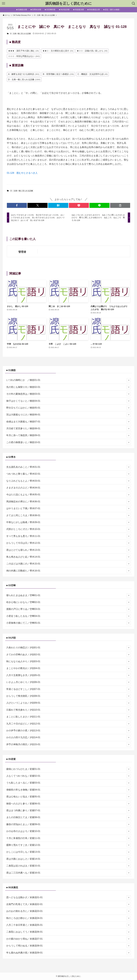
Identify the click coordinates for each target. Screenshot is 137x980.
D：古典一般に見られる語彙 (20, 34)
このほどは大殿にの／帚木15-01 (69, 564)
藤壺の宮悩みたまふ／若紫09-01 (69, 824)
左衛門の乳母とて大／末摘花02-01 (69, 904)
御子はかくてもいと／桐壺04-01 (69, 401)
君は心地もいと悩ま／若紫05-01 (69, 797)
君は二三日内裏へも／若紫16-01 (69, 873)
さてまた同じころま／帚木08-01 (69, 515)
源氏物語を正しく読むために (68, 4)
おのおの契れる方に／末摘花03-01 (69, 911)
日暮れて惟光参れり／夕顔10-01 (69, 710)
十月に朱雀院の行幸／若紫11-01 (69, 838)
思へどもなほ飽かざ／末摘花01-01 (69, 897)
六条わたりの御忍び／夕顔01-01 (69, 648)
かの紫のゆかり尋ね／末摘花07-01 (69, 939)
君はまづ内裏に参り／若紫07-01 (69, 811)
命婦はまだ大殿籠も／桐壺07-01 (69, 422)
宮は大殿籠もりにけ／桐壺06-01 (69, 415)
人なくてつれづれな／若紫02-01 (69, 776)
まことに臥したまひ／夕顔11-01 (69, 717)
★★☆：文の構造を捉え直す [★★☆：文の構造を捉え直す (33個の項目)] (58, 51)
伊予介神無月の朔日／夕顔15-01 (69, 744)
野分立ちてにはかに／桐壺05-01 (69, 408)
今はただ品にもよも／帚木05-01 (69, 495)
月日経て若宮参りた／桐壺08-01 (69, 429)
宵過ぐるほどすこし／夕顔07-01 (69, 689)
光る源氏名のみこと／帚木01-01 (69, 467)
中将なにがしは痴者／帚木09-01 (69, 522)
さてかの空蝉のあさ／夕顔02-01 (69, 655)
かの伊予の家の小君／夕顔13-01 (69, 731)
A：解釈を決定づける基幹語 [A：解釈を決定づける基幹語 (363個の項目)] (24, 74)
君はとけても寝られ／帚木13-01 (69, 550)
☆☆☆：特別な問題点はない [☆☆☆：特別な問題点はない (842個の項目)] (24, 56)
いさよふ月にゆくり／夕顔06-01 (69, 682)
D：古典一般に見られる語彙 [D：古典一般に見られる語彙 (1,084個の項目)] (24, 79)
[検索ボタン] (133, 4)
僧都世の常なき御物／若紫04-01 (69, 790)
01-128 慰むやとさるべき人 (22, 173)
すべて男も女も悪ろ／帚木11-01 (69, 536)
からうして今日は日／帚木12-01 (69, 543)
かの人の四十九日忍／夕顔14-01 (69, 737)
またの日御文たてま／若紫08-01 (69, 818)
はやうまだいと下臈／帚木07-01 (69, 508)
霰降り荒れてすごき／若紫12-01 (69, 845)
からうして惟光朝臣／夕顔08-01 (69, 696)
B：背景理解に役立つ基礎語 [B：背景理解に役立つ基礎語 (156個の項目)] (58, 74)
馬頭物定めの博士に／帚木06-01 (69, 502)
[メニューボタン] (4, 4)
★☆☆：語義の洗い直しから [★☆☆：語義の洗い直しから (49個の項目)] (92, 51)
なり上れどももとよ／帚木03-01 (69, 481)
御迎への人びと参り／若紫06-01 (69, 804)
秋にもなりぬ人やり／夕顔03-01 (69, 661)
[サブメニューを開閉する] (129, 380)
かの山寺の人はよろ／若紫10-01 (69, 831)
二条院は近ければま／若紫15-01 (69, 866)
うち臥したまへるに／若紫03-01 (69, 783)
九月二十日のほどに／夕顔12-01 (69, 724)
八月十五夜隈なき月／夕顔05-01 (69, 675)
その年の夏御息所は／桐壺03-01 (69, 394)
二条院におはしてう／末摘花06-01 (69, 932)
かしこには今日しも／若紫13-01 (69, 852)
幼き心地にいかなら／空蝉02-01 (69, 602)
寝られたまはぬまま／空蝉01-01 (69, 595)
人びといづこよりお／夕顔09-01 (69, 703)
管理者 (22, 252)
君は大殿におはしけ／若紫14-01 (69, 859)
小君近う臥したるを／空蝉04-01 (69, 616)
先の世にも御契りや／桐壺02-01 (69, 387)
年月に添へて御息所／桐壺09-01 (69, 436)
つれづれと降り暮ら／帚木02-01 (69, 474)
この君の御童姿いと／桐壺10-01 (69, 442)
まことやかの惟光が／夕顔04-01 (69, 668)
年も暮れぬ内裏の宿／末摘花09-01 (69, 953)
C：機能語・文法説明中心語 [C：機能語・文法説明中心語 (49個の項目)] (93, 74)
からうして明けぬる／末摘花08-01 (69, 946)
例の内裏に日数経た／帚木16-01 (69, 571)
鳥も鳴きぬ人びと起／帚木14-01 (69, 557)
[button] (17, 205)
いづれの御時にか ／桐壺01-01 (69, 380)
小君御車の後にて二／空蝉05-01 (69, 623)
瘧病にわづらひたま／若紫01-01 (69, 769)
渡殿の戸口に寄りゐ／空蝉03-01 (69, 609)
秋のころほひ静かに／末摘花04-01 (69, 918)
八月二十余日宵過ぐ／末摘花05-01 (69, 925)
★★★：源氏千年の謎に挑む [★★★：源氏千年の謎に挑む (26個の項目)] (24, 51)
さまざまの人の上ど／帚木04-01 (69, 488)
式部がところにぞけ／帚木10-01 (69, 529)
